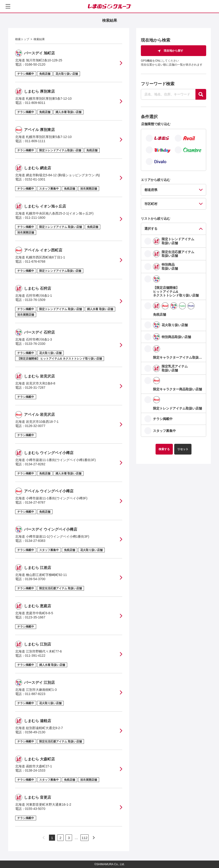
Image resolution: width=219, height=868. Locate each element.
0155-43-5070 (35, 809)
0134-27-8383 (35, 541)
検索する (164, 449)
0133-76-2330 (35, 344)
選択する (151, 229)
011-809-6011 (35, 103)
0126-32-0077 (35, 426)
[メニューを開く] (8, 6)
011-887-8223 (35, 694)
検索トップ (22, 39)
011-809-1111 (35, 141)
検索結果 (39, 39)
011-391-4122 (35, 656)
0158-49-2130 (35, 732)
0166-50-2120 (35, 64)
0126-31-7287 (35, 388)
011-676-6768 (35, 261)
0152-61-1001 (35, 179)
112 (85, 838)
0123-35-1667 (35, 617)
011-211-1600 (35, 218)
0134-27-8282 (35, 464)
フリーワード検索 (158, 84)
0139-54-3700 (35, 579)
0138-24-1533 (35, 770)
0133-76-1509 (35, 300)
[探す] (201, 94)
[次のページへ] (94, 838)
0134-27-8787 (35, 502)
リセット (183, 449)
